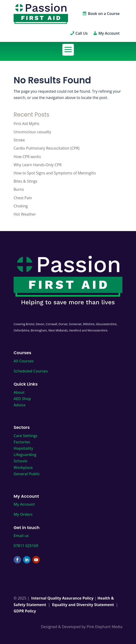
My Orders (23, 514)
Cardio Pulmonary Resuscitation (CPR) (47, 148)
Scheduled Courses (31, 371)
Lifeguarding (25, 455)
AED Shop (22, 399)
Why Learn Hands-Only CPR (38, 165)
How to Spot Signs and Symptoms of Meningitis (55, 173)
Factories (22, 442)
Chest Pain (23, 198)
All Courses (24, 361)
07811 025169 (26, 546)
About (19, 392)
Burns (19, 189)
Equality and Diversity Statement (83, 605)
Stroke (19, 140)
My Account (24, 504)
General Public (27, 474)
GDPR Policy (25, 611)
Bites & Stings (25, 181)
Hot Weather (25, 214)
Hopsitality (23, 448)
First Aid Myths (26, 124)
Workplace (23, 467)
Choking (21, 206)
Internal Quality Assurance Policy (62, 598)
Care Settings (26, 436)
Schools (21, 461)
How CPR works (27, 157)
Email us (21, 536)
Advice (20, 405)
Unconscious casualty (32, 132)
